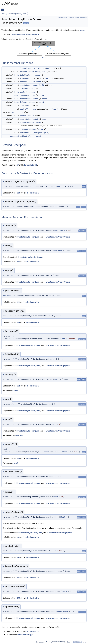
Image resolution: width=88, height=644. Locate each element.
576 (18, 557)
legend (44, 57)
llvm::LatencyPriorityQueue (28, 237)
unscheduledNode (28, 129)
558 (18, 458)
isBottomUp (25, 75)
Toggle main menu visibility (3, 8)
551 (18, 386)
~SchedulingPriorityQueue (33, 72)
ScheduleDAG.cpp (25, 635)
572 (18, 537)
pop (21, 112)
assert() (16, 390)
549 (18, 578)
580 (18, 302)
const (37, 75)
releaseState (26, 89)
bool (48, 68)
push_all (24, 109)
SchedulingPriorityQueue (17, 14)
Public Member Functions (66, 17)
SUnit (48, 78)
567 (18, 262)
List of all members (81, 17)
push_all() (19, 435)
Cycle (46, 133)
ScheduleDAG (32, 119)
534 (18, 193)
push (22, 106)
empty (23, 92)
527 (17, 165)
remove (23, 116)
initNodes (25, 78)
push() (15, 463)
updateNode (25, 85)
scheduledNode (27, 123)
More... (83, 30)
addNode (24, 82)
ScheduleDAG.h (31, 165)
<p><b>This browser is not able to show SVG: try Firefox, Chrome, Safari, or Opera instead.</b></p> (44, 48)
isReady (24, 102)
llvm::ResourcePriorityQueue (57, 237)
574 (18, 598)
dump (22, 119)
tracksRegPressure (29, 99)
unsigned (38, 133)
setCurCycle (26, 133)
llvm (3, 14)
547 (18, 322)
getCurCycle (26, 136)
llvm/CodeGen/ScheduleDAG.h (26, 35)
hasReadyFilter (27, 95)
